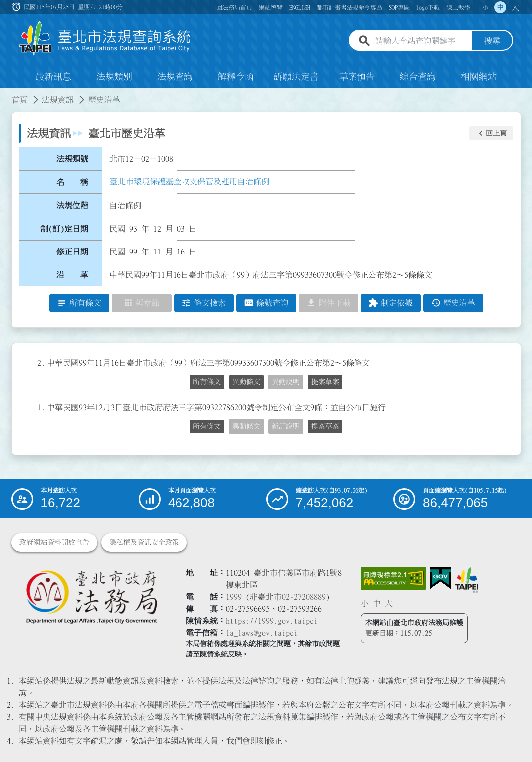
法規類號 (72, 159)
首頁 (20, 100)
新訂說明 (286, 426)
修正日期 (72, 252)
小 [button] (485, 7)
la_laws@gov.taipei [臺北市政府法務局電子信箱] (262, 633)
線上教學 (458, 7)
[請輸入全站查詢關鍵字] (422, 41)
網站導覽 (271, 7)
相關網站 (479, 77)
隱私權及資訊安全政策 (144, 543)
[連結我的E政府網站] (441, 579)
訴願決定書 (296, 77)
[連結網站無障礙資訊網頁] (393, 579)
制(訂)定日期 (64, 229)
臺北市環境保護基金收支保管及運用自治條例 (189, 181)
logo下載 (428, 7)
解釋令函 (236, 77)
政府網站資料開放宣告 (54, 543)
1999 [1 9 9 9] (234, 597)
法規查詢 (175, 77)
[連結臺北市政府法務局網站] (91, 597)
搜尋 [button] (492, 41)
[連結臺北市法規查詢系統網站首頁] (106, 39)
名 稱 (72, 182)
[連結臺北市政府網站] (467, 580)
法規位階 (72, 205)
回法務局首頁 (234, 7)
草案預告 (357, 77)
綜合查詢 (418, 77)
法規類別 (114, 77)
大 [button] (515, 7)
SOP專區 (399, 7)
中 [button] (500, 7)
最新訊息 (53, 77)
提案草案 (325, 382)
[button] (491, 133)
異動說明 (286, 382)
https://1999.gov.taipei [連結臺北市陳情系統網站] (272, 621)
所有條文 (207, 382)
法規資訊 (58, 100)
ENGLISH (300, 7)
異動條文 (246, 382)
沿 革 (72, 275)
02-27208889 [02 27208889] (304, 597)
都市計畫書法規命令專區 (350, 7)
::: (6, 94)
